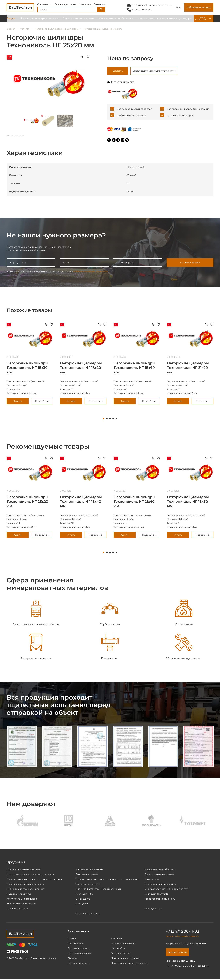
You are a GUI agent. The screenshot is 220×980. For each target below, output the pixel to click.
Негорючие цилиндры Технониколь (103, 29)
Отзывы (73, 959)
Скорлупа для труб (87, 875)
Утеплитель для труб (88, 885)
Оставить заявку (190, 263)
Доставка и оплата (79, 949)
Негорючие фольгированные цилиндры (165, 21)
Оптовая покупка (123, 83)
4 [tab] (113, 419)
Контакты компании (80, 954)
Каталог (25, 29)
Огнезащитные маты (88, 914)
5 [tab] (116, 419)
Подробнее (42, 402)
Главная (11, 29)
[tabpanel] (30, 364)
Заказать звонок (179, 953)
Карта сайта (118, 949)
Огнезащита (83, 899)
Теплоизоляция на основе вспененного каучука (35, 880)
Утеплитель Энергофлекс (22, 899)
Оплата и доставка (66, 5)
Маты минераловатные (78, 21)
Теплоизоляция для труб (159, 875)
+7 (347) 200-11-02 (141, 11)
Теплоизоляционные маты (160, 899)
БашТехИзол (20, 934)
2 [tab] (107, 419)
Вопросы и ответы (79, 964)
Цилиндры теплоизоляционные (25, 890)
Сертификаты (76, 944)
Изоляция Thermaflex (157, 894)
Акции (11, 21)
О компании (44, 5)
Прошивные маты (17, 909)
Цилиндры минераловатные (39, 21)
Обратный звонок (199, 9)
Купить (18, 402)
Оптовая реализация (123, 944)
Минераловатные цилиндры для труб (167, 890)
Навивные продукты (19, 894)
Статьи (72, 939)
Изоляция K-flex (85, 894)
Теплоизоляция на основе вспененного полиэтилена (107, 880)
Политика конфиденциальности (130, 964)
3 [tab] (110, 419)
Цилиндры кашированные (160, 885)
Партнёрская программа (126, 959)
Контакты (85, 5)
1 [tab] (104, 419)
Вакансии (100, 5)
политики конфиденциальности (91, 272)
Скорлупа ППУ (153, 909)
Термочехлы (152, 880)
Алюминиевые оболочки (21, 904)
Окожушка (82, 904)
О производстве (121, 954)
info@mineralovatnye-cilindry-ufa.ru (152, 6)
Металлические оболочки (116, 21)
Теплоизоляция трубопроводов (25, 885)
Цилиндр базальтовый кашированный (98, 890)
